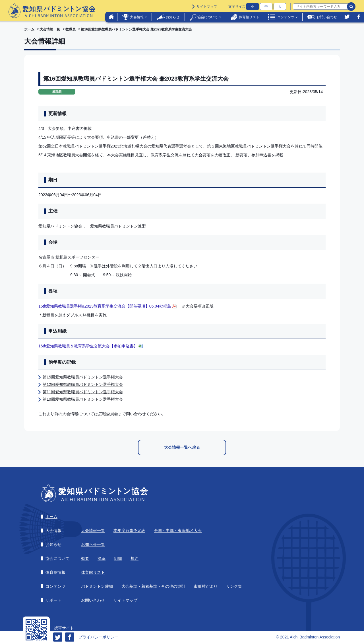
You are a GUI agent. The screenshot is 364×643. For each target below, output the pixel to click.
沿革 (102, 558)
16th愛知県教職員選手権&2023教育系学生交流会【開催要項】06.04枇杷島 (105, 306)
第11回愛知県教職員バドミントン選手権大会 (83, 392)
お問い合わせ (327, 17)
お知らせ (173, 17)
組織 (118, 558)
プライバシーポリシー (98, 637)
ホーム (29, 29)
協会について (208, 17)
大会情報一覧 (50, 29)
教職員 (71, 29)
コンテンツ (286, 17)
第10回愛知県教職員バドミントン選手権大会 (83, 399)
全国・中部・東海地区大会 (178, 531)
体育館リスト (249, 17)
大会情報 (137, 17)
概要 (85, 558)
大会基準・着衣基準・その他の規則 (153, 586)
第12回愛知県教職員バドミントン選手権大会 (83, 384)
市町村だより (206, 586)
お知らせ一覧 (93, 544)
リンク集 (234, 586)
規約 (135, 558)
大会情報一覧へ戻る (182, 447)
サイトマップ (207, 7)
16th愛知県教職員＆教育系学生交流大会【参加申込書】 (88, 346)
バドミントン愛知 (97, 586)
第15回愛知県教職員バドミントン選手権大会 (83, 377)
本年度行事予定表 (129, 531)
